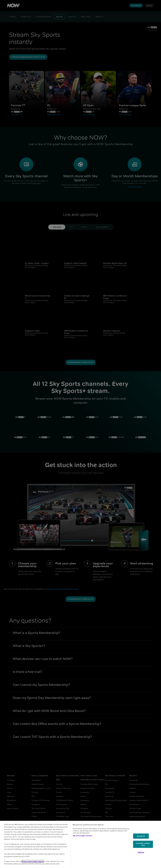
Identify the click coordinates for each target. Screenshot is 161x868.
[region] (80, 844)
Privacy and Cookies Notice (33, 861)
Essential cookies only (143, 844)
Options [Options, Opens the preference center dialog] (141, 852)
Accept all (141, 836)
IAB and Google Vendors (83, 836)
